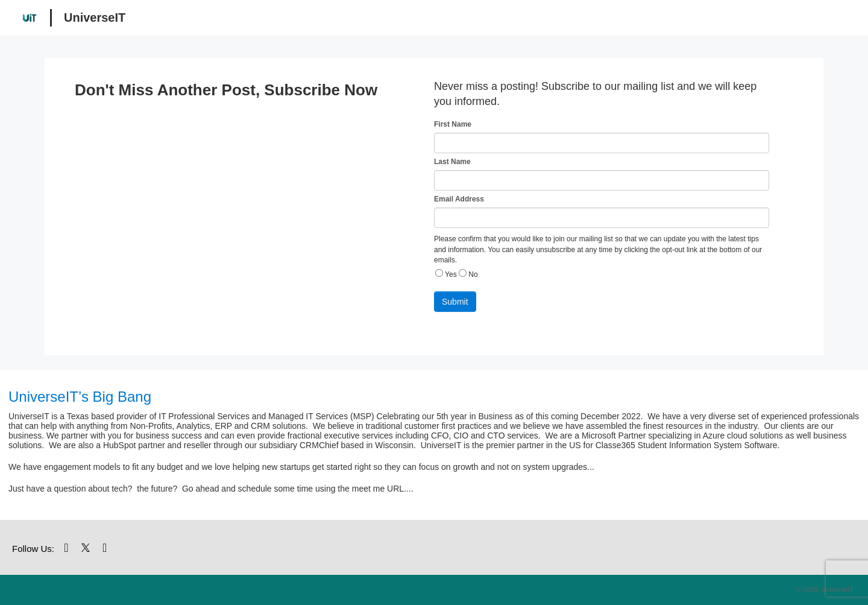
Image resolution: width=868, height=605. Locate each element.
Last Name (452, 162)
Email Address (459, 199)
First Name (453, 124)
